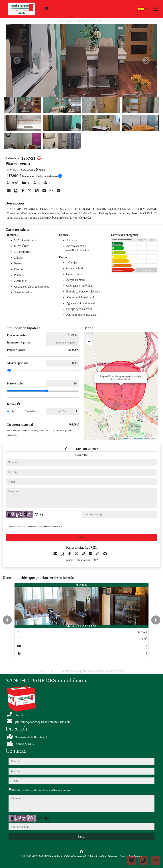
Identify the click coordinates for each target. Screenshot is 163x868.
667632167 (81, 455)
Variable (31, 411)
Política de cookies (97, 856)
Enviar (82, 537)
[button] (7, 620)
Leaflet (125, 438)
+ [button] (89, 337)
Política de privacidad (75, 856)
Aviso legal (113, 856)
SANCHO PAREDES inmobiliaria (46, 856)
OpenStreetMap (139, 438)
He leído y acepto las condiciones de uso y (36, 526)
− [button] (89, 342)
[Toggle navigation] (156, 9)
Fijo (13, 411)
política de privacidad (53, 526)
